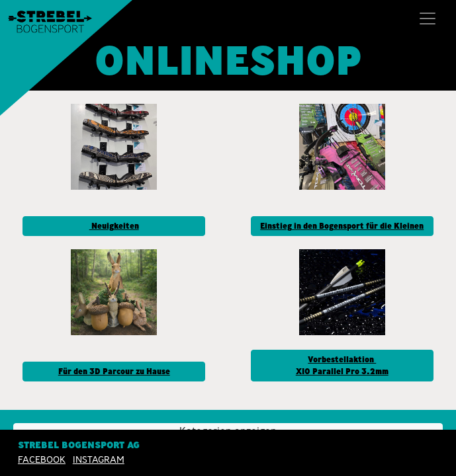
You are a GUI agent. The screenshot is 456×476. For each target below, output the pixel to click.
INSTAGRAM (99, 459)
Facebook (42, 459)
